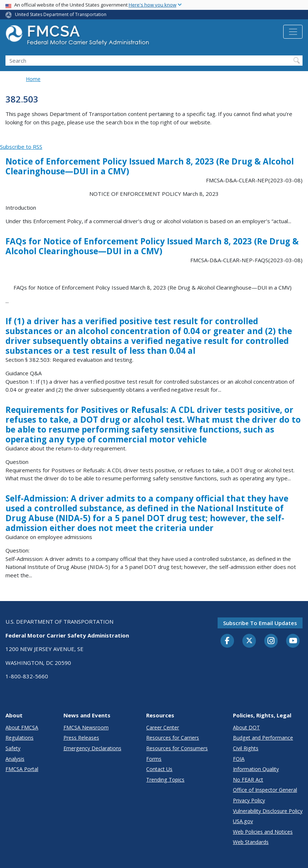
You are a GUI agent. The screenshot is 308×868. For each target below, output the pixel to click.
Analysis (15, 759)
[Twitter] (249, 641)
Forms (154, 759)
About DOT (246, 727)
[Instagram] (271, 642)
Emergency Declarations (92, 748)
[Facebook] (227, 641)
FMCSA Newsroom (86, 727)
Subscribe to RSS (21, 147)
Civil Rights (246, 748)
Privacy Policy (249, 800)
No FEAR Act (248, 780)
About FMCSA (22, 727)
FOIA (239, 759)
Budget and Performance (263, 738)
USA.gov (243, 821)
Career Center (163, 727)
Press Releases (81, 738)
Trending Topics (165, 780)
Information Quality (256, 769)
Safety (13, 748)
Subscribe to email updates (260, 623)
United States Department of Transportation (61, 14)
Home (33, 79)
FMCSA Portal (22, 769)
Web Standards (251, 842)
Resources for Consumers (177, 748)
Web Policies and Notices (263, 832)
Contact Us (159, 769)
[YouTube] (293, 641)
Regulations (20, 738)
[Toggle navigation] (293, 32)
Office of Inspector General (265, 790)
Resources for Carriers (173, 738)
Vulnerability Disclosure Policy (268, 811)
